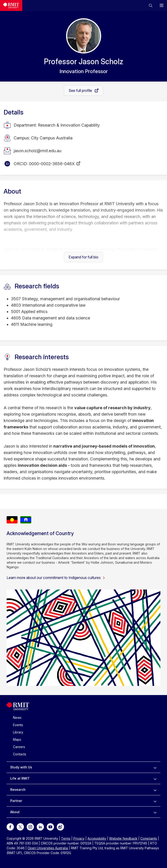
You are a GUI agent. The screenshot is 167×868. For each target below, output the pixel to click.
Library (18, 732)
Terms (66, 838)
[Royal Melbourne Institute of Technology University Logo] (11, 5)
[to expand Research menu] (155, 790)
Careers (19, 747)
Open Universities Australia (48, 848)
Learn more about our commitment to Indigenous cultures (56, 578)
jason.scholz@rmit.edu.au (37, 151)
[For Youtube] (50, 827)
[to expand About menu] (155, 812)
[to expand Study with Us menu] (155, 767)
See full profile (81, 90)
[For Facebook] (10, 827)
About (15, 812)
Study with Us (21, 767)
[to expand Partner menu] (155, 801)
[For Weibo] (60, 827)
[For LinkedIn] (40, 827)
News (17, 718)
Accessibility (97, 838)
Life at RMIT (20, 778)
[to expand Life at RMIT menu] (155, 778)
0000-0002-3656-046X (52, 164)
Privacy (79, 838)
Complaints (149, 838)
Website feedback (123, 838)
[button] (151, 5)
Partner (16, 801)
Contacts (20, 754)
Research (18, 790)
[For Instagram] (30, 827)
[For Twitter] (20, 827)
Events (18, 725)
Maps (17, 739)
